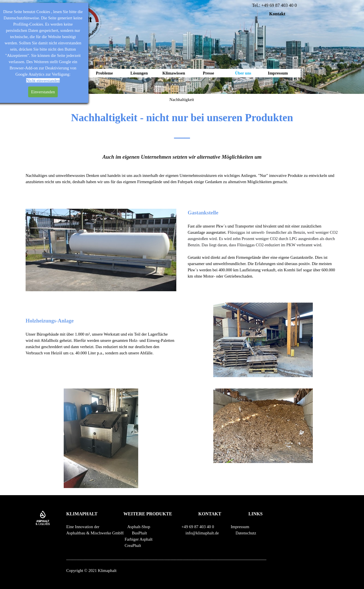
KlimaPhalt (70, 73)
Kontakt (277, 14)
